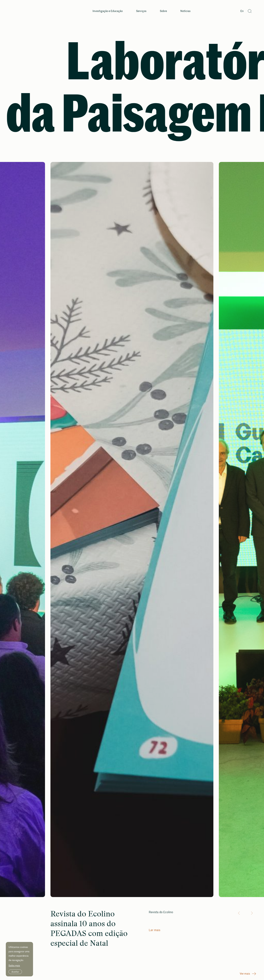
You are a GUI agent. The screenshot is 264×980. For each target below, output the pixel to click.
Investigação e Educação (108, 11)
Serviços (141, 11)
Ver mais (248, 973)
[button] (240, 913)
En (242, 11)
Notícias (185, 11)
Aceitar (15, 972)
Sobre (163, 11)
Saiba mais (14, 966)
